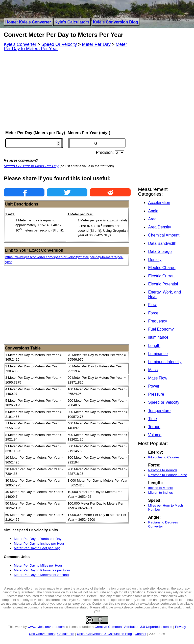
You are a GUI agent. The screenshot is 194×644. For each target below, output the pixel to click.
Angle (153, 211)
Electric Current (162, 276)
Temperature (159, 411)
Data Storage (160, 252)
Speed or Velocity (164, 402)
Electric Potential (163, 284)
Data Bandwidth (162, 243)
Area (152, 219)
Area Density (160, 227)
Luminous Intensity (165, 362)
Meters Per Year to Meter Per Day (31, 166)
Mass (153, 370)
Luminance (158, 354)
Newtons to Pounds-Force (167, 475)
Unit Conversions (42, 634)
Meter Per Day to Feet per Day (37, 548)
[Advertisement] (67, 91)
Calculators (66, 634)
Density (155, 260)
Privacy (181, 627)
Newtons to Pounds (163, 470)
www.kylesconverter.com (46, 627)
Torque (154, 427)
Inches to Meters (161, 488)
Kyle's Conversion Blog (116, 22)
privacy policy (79, 604)
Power (154, 386)
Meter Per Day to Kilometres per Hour (42, 570)
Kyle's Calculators (72, 22)
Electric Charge (162, 268)
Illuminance (158, 337)
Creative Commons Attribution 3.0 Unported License (133, 627)
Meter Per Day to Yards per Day (38, 539)
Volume (155, 435)
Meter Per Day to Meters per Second (41, 575)
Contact (140, 634)
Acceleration (159, 203)
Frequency (157, 321)
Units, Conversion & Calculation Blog (104, 634)
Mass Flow (158, 378)
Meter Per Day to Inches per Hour (39, 544)
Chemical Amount (164, 235)
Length (154, 346)
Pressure (156, 394)
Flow (152, 305)
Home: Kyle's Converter (28, 22)
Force (153, 313)
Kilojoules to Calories (164, 457)
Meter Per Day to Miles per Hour (38, 565)
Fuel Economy (161, 329)
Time (152, 419)
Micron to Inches (160, 493)
